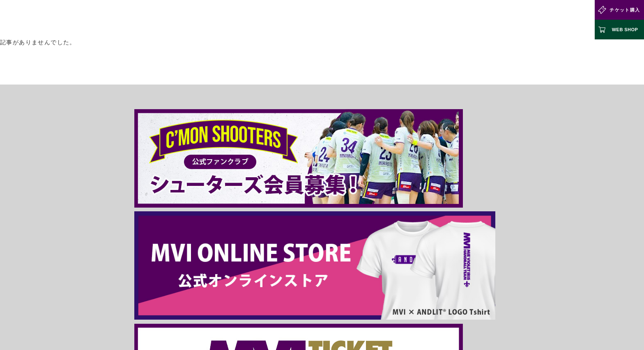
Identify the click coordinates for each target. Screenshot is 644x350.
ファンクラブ (393, 20)
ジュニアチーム (442, 20)
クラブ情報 (300, 20)
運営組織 (290, 301)
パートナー (521, 20)
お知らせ (484, 20)
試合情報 (263, 20)
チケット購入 (625, 10)
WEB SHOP (625, 30)
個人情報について (343, 301)
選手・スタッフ (345, 20)
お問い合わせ (564, 20)
